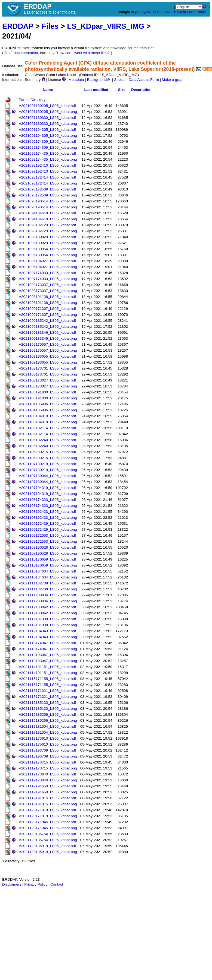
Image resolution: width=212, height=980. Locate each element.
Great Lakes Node (192, 12)
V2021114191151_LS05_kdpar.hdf (47, 667)
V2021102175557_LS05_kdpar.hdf (47, 344)
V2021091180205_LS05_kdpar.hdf (47, 106)
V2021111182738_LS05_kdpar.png (48, 589)
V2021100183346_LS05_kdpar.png (48, 338)
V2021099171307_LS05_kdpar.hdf (47, 309)
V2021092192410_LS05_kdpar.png (48, 171)
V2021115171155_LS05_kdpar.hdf (47, 679)
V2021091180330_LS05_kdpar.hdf (47, 118)
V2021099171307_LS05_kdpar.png (48, 315)
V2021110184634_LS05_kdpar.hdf (47, 571)
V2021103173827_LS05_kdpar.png (48, 386)
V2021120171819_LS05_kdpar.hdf (47, 810)
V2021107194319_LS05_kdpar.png (48, 494)
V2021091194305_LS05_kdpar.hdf (47, 130)
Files (50, 26)
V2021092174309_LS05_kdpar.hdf (47, 141)
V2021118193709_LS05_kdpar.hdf (47, 750)
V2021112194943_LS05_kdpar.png (48, 637)
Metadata (76, 80)
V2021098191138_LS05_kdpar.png (48, 303)
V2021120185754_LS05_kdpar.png (48, 840)
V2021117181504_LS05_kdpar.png (48, 732)
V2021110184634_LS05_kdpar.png (48, 577)
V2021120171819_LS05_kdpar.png (48, 816)
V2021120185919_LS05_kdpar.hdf (47, 846)
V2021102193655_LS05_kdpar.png (48, 362)
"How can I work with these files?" (83, 53)
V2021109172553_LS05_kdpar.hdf (47, 535)
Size (122, 90)
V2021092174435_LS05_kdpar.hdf (47, 153)
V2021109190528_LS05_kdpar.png (48, 553)
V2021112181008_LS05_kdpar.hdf (47, 619)
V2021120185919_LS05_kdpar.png (48, 852)
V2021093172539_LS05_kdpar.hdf (47, 189)
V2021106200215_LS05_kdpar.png (48, 458)
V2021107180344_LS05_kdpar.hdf (47, 476)
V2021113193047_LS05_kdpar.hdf (47, 655)
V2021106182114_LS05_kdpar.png (48, 434)
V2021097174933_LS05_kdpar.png (48, 279)
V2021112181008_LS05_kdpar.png (48, 625)
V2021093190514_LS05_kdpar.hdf (47, 201)
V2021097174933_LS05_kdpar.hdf (47, 273)
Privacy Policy (36, 884)
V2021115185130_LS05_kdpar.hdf (47, 703)
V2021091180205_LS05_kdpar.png (48, 112)
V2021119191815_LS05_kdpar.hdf (47, 798)
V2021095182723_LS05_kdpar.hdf (47, 225)
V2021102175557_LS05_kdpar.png (48, 350)
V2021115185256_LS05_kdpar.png (48, 720)
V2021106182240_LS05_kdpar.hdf (47, 440)
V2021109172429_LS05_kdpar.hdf (47, 524)
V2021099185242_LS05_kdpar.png (48, 327)
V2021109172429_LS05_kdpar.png (48, 529)
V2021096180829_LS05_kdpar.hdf (47, 237)
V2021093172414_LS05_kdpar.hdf (47, 177)
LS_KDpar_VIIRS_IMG (106, 26)
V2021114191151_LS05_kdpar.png (48, 673)
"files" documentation (21, 53)
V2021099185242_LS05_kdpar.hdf (47, 321)
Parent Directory (32, 100)
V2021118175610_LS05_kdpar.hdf (47, 738)
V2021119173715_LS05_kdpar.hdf (47, 762)
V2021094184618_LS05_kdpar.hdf (47, 213)
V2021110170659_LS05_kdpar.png (48, 565)
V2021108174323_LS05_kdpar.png (48, 506)
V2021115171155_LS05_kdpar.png (48, 685)
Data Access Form (144, 80)
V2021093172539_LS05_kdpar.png (48, 195)
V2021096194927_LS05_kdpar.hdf (47, 261)
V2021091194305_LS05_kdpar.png (48, 136)
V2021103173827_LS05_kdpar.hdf (47, 380)
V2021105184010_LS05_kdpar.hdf (47, 416)
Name (48, 90)
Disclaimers (12, 884)
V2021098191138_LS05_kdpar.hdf (47, 297)
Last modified (96, 90)
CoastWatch (167, 12)
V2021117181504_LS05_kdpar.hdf (47, 726)
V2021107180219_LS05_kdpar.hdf (47, 464)
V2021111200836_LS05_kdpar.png (48, 601)
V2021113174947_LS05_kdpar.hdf (47, 643)
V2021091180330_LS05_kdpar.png (48, 124)
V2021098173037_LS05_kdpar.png (48, 291)
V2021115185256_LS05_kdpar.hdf (47, 715)
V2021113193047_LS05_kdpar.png (48, 661)
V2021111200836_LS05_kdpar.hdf (47, 595)
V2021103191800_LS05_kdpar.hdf (47, 392)
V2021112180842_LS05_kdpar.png (48, 613)
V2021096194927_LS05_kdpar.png (48, 267)
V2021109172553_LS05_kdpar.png (48, 541)
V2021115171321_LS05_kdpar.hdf (47, 691)
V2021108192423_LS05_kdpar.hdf (47, 512)
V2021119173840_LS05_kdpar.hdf (47, 774)
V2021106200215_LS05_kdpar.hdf (47, 452)
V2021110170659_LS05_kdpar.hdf (47, 559)
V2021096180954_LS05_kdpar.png (48, 255)
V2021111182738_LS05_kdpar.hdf (47, 583)
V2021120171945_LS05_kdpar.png (48, 828)
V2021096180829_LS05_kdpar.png (48, 243)
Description (141, 90)
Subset (120, 80)
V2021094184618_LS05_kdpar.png (48, 219)
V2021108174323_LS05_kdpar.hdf (47, 500)
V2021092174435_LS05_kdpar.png (48, 159)
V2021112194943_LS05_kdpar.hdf (47, 631)
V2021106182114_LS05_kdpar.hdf (47, 428)
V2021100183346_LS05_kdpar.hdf (47, 332)
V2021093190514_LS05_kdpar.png (48, 207)
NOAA (151, 12)
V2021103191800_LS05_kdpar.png (48, 398)
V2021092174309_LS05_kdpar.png (48, 147)
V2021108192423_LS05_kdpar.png (48, 518)
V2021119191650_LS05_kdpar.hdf (47, 786)
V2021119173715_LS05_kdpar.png (48, 768)
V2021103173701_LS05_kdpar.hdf (47, 368)
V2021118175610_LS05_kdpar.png (48, 744)
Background (99, 80)
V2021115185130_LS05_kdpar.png (48, 709)
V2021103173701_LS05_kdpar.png (48, 374)
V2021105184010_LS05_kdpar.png (48, 422)
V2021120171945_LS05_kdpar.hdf (47, 822)
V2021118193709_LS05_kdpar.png (48, 756)
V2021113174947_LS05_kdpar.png (48, 649)
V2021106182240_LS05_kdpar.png (48, 446)
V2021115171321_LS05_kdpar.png (48, 697)
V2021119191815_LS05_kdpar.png (48, 804)
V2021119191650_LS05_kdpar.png (48, 792)
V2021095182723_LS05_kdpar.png (48, 231)
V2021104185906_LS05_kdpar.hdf (47, 404)
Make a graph (173, 80)
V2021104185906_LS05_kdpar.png (48, 410)
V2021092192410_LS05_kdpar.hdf (47, 165)
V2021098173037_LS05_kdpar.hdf (47, 285)
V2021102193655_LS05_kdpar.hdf (47, 356)
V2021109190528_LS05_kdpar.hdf (47, 547)
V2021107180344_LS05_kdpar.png (48, 482)
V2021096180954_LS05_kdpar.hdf (47, 249)
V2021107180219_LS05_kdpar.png (48, 470)
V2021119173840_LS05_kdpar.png (48, 780)
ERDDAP (18, 26)
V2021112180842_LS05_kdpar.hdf (47, 607)
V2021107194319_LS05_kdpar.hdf (47, 488)
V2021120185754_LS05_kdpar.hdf (47, 834)
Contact (57, 884)
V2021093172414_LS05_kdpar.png (48, 183)
